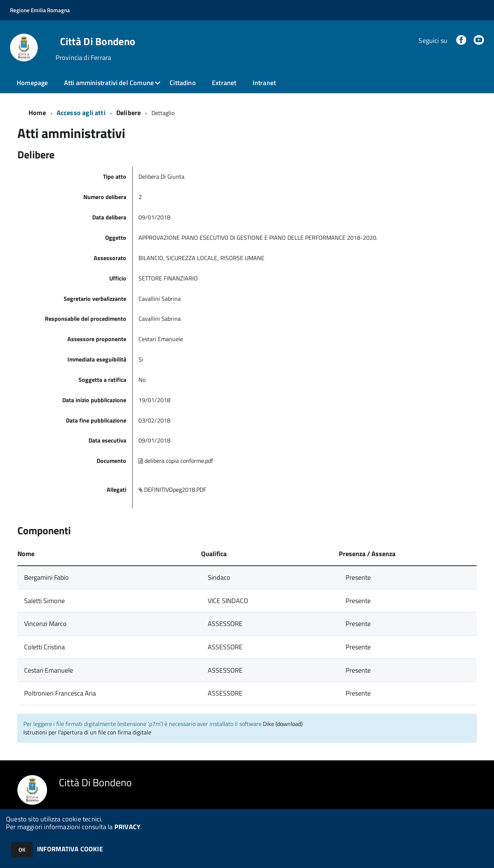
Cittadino (183, 83)
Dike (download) (283, 724)
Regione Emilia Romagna (40, 10)
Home (37, 113)
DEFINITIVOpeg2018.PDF (172, 489)
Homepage (32, 83)
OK (22, 850)
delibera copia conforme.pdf (176, 461)
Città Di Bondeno (98, 41)
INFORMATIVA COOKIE (70, 849)
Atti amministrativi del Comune (109, 83)
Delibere (128, 113)
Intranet (264, 83)
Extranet (224, 83)
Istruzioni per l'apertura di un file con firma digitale (87, 732)
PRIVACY (127, 827)
